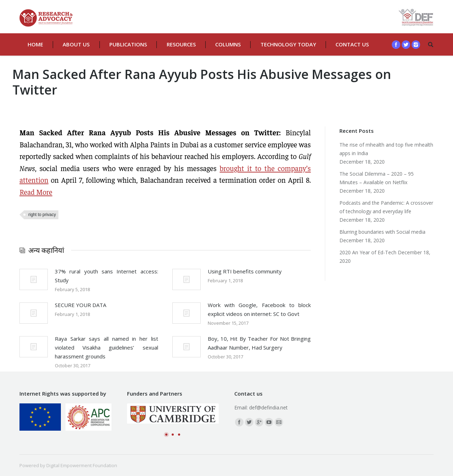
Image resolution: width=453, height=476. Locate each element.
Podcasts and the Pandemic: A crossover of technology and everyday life (386, 207)
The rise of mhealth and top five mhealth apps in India (386, 149)
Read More (36, 192)
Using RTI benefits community (245, 271)
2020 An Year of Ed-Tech (368, 252)
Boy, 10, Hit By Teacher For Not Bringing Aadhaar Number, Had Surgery (259, 343)
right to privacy (42, 215)
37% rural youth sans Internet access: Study (107, 276)
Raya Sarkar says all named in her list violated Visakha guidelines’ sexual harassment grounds (107, 347)
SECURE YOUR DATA (81, 305)
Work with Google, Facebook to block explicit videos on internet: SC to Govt (259, 309)
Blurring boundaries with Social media (382, 232)
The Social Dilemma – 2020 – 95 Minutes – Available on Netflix (377, 178)
